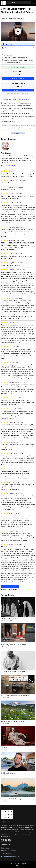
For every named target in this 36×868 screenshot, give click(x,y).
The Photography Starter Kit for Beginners (14, 672)
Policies (18, 866)
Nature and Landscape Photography (12, 721)
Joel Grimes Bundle (23, 99)
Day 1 (4, 48)
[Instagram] (10, 840)
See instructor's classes (8, 165)
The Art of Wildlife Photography (11, 799)
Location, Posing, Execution (10, 618)
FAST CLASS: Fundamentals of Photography (15, 696)
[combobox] (19, 3)
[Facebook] (6, 840)
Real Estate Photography (9, 773)
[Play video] (18, 31)
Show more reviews (10, 587)
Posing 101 (4, 747)
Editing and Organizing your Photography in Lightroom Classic (15, 645)
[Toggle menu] (33, 3)
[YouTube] (2, 840)
